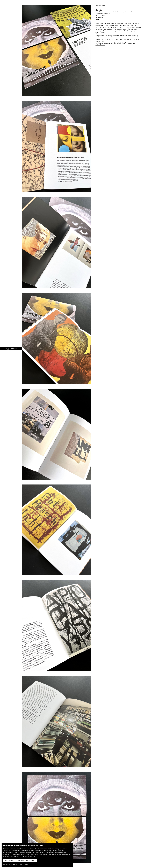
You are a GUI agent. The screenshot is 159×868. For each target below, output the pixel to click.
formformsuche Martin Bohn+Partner (116, 25)
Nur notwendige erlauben (27, 860)
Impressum (24, 864)
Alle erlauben (9, 860)
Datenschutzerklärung (11, 864)
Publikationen (100, 6)
